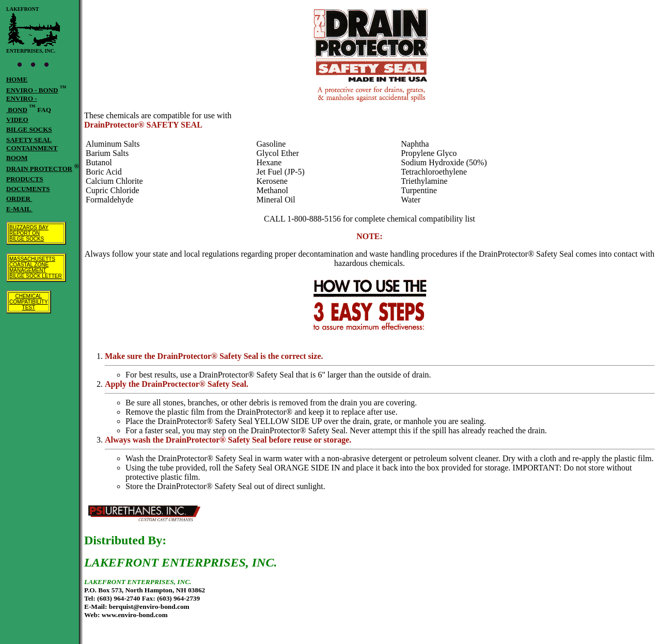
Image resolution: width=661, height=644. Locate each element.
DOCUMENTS (28, 189)
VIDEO (17, 120)
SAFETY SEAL (29, 140)
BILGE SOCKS (29, 129)
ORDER (19, 199)
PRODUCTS (25, 179)
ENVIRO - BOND (32, 90)
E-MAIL (19, 209)
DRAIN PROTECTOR (39, 169)
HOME (17, 79)
